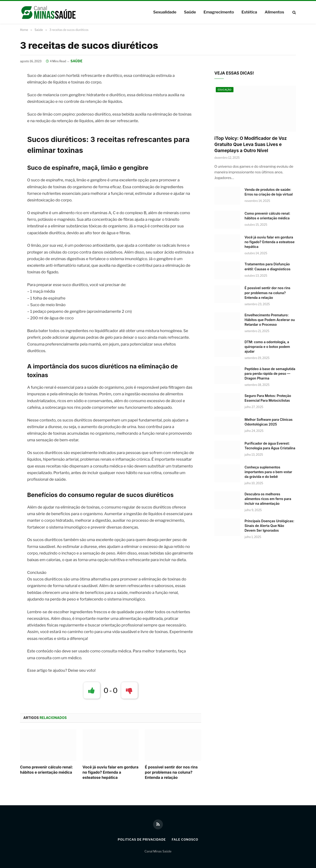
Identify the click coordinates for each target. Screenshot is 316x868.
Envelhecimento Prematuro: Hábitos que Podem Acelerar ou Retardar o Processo (270, 320)
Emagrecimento (219, 12)
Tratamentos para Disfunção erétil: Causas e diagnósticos (268, 267)
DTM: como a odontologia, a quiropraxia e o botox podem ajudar (267, 347)
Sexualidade (165, 12)
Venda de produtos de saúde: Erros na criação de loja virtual (269, 192)
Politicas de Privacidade (141, 839)
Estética (249, 12)
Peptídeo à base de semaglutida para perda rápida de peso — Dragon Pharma (270, 373)
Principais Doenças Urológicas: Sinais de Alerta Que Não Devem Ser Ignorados (269, 526)
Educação (225, 90)
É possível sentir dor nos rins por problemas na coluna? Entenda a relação (171, 772)
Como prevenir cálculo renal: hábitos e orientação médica (46, 770)
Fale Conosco (185, 839)
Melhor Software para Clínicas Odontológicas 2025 (268, 422)
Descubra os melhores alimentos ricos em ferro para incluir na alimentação (268, 499)
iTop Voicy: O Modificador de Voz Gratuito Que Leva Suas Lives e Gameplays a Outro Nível (251, 144)
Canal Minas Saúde (158, 851)
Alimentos (274, 12)
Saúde (190, 12)
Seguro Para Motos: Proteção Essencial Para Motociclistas (268, 398)
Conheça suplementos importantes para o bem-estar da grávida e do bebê (268, 472)
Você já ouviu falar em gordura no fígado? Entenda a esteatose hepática (110, 772)
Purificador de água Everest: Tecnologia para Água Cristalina (270, 446)
